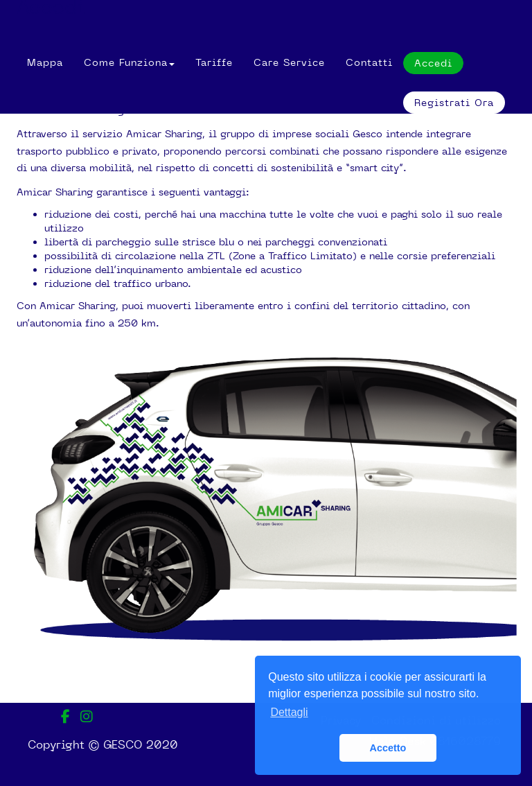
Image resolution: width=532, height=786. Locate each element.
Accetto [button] (388, 748)
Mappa (45, 62)
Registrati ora (454, 103)
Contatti (369, 62)
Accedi (51, 9)
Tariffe (214, 62)
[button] (129, 62)
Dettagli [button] (289, 712)
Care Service (289, 62)
